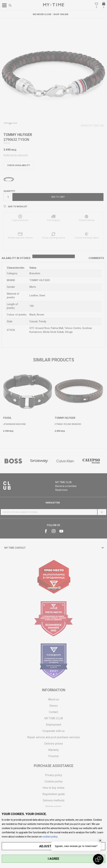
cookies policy (50, 837)
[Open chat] (98, 859)
